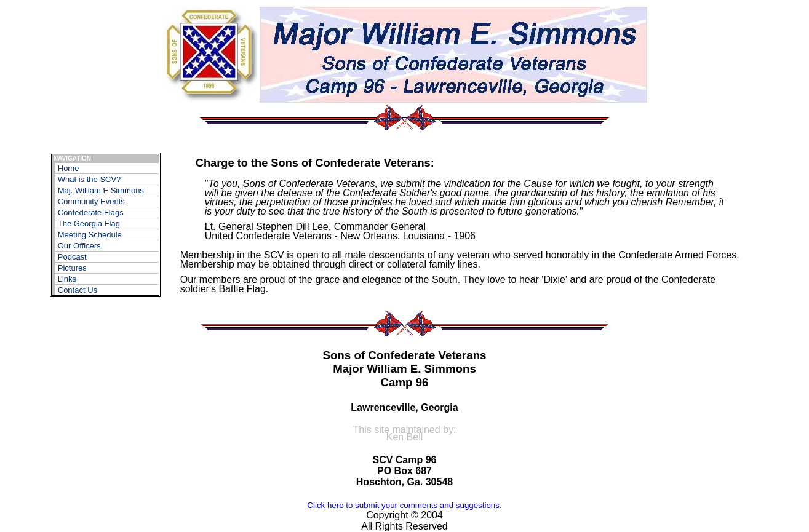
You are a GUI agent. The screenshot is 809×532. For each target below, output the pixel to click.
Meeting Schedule (90, 235)
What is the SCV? (90, 179)
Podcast (72, 257)
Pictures (72, 268)
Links (67, 279)
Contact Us (78, 290)
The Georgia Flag (89, 224)
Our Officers (79, 246)
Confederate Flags (91, 212)
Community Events (91, 201)
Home (69, 168)
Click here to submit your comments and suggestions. (404, 505)
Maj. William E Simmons (101, 190)
